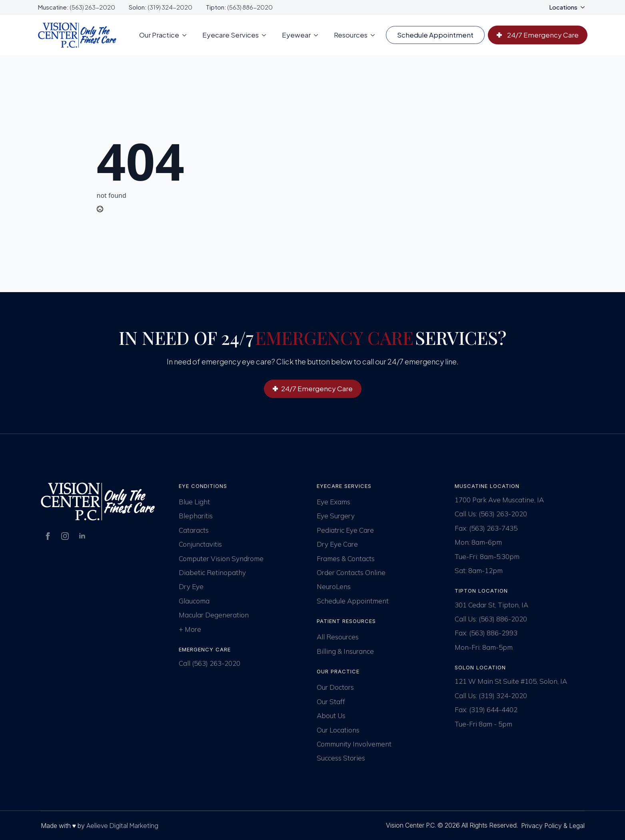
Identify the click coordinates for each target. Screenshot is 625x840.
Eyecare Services (231, 35)
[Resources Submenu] (375, 35)
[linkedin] (82, 536)
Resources (351, 35)
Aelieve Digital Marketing (122, 825)
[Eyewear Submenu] (318, 35)
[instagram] (65, 536)
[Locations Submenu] (585, 7)
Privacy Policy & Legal (553, 826)
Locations (563, 7)
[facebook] (48, 536)
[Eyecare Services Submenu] (266, 35)
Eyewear (296, 35)
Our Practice (159, 35)
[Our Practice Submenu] (187, 35)
